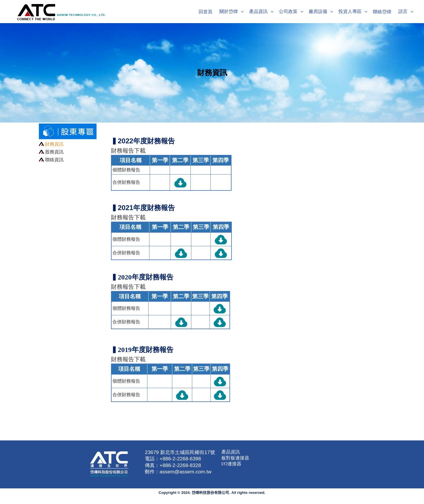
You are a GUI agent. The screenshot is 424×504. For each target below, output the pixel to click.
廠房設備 (318, 11)
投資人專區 (350, 11)
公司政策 (288, 11)
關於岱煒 (229, 11)
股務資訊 (54, 152)
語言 (403, 11)
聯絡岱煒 (382, 12)
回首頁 (205, 12)
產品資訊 (258, 11)
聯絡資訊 (54, 160)
